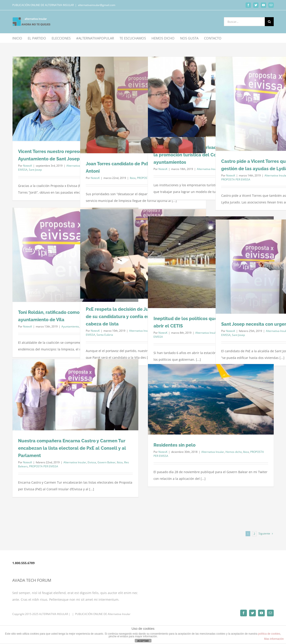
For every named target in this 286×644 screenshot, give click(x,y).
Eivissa (92, 462)
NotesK (27, 166)
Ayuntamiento (70, 326)
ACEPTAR (143, 641)
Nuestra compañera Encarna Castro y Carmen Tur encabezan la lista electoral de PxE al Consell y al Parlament (72, 448)
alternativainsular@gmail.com (97, 5)
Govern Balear (106, 462)
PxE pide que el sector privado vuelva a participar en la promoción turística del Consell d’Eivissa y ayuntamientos (210, 155)
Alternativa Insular (208, 169)
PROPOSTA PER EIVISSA (236, 179)
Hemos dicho (234, 452)
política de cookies (269, 634)
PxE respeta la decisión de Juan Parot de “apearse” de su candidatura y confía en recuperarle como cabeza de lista (141, 317)
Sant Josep (35, 170)
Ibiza (133, 178)
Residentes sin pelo (175, 445)
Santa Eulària (105, 335)
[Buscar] (269, 22)
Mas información (274, 639)
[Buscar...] (244, 22)
